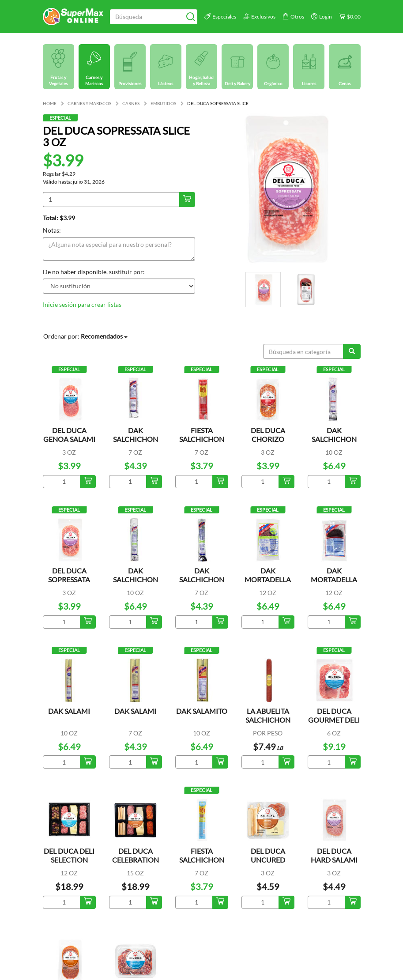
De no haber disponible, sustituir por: (94, 272)
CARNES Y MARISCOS (89, 103)
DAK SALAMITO (202, 711)
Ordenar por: (85, 336)
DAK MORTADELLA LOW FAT (268, 579)
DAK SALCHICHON (334, 435)
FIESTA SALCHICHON (202, 435)
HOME (50, 103)
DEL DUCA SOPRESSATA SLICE (69, 579)
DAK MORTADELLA (334, 575)
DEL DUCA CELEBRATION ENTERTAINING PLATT (136, 864)
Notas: (52, 230)
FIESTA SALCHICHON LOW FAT (202, 860)
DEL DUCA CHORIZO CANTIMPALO (268, 439)
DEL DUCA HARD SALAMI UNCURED (334, 860)
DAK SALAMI (69, 711)
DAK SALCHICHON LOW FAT (136, 579)
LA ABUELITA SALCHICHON (268, 715)
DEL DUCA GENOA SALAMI (69, 435)
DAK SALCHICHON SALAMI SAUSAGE (136, 443)
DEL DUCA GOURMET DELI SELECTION (334, 720)
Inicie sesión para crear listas (82, 304)
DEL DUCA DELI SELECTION (69, 855)
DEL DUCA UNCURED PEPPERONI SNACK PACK (268, 864)
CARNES (131, 103)
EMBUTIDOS (163, 103)
